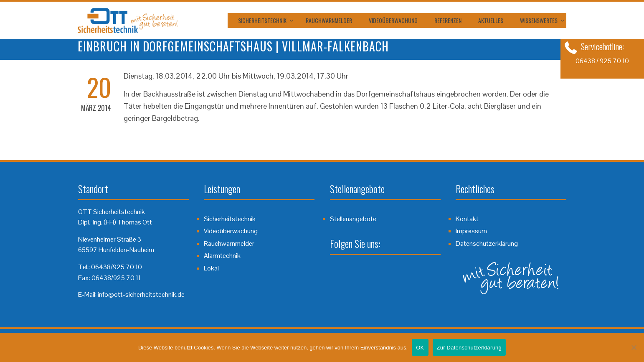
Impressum (471, 231)
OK (420, 348)
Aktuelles (491, 20)
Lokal (211, 268)
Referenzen (448, 20)
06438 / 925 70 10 (602, 61)
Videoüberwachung (393, 20)
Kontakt (467, 219)
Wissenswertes (539, 20)
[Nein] (634, 347)
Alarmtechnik (222, 256)
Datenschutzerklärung (487, 243)
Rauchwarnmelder (329, 20)
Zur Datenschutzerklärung (469, 348)
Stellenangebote (353, 219)
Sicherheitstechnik (262, 20)
